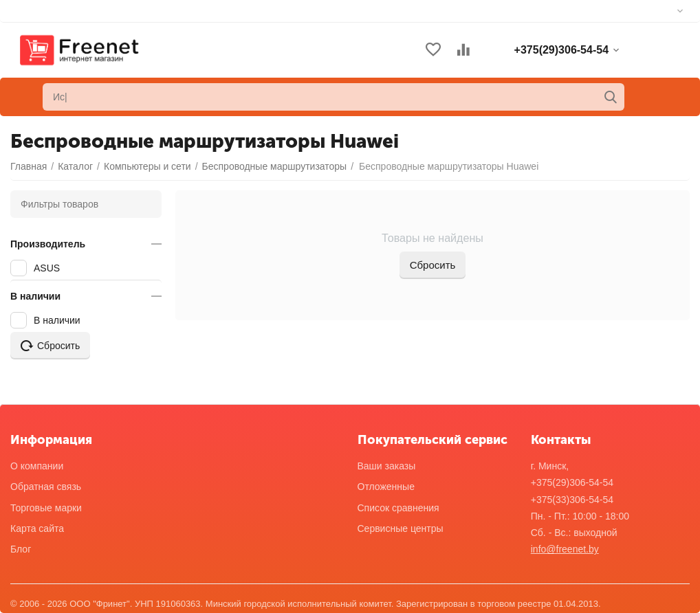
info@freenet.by (565, 549)
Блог (21, 549)
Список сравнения (398, 508)
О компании (37, 466)
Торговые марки (46, 508)
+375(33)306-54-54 (572, 500)
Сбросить (433, 265)
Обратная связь (46, 487)
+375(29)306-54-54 (572, 482)
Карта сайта (37, 528)
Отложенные (386, 487)
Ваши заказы (387, 466)
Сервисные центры (401, 528)
